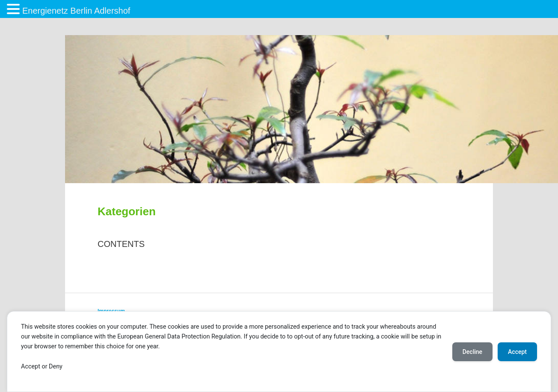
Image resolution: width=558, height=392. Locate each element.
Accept (517, 352)
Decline (472, 352)
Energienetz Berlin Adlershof (76, 11)
